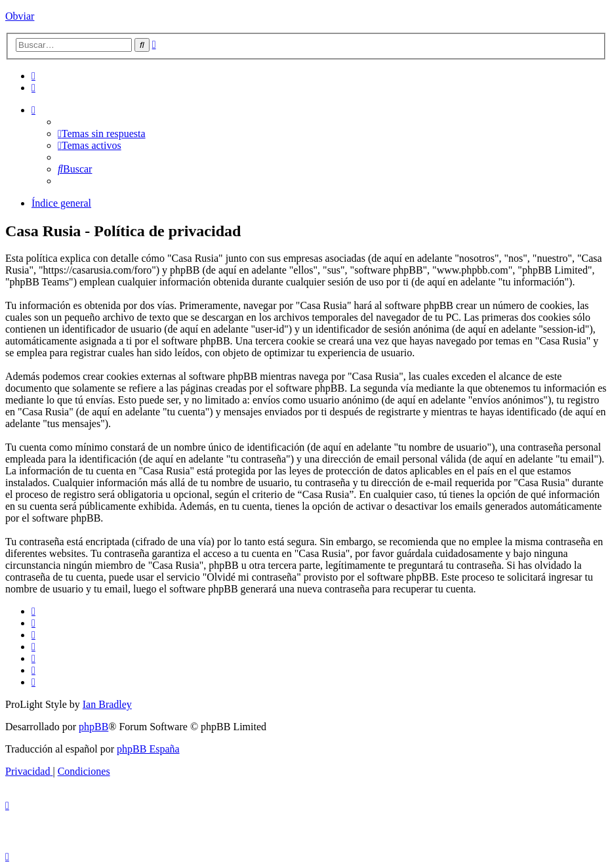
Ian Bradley (107, 704)
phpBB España (148, 749)
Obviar (20, 16)
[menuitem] (33, 76)
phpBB (93, 727)
